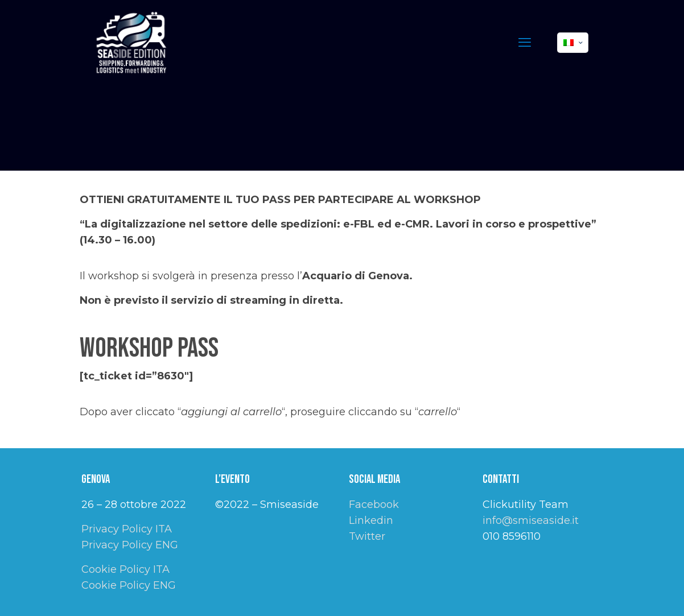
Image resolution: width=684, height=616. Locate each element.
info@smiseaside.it (531, 520)
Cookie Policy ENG (129, 585)
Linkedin (371, 520)
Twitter (367, 536)
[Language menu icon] (573, 43)
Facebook (374, 505)
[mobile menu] (525, 43)
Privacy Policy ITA (127, 529)
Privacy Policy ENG (130, 545)
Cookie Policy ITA (125, 569)
